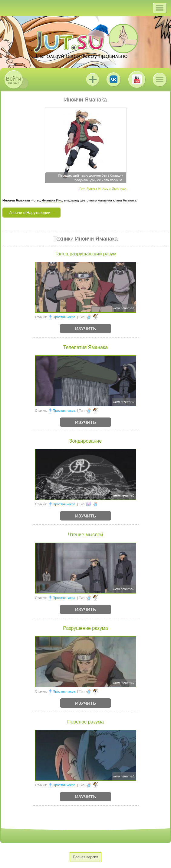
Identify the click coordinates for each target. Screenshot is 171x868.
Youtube (137, 79)
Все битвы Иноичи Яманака (103, 189)
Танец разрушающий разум (86, 254)
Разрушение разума (85, 628)
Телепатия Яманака (86, 347)
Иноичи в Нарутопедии (30, 213)
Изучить (85, 329)
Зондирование (85, 441)
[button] (160, 8)
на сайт (14, 80)
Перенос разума (85, 722)
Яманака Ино (52, 200)
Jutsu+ (93, 79)
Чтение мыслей (86, 535)
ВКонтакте (113, 79)
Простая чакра (64, 317)
